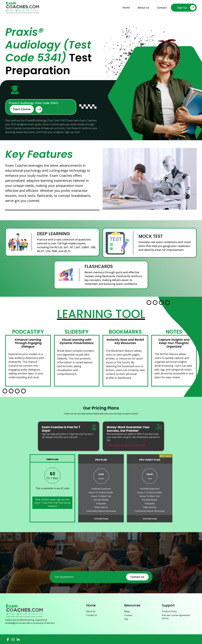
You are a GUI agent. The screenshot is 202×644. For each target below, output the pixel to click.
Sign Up (186, 8)
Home (126, 8)
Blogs (127, 611)
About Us (143, 8)
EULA (128, 445)
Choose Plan (101, 519)
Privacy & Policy (169, 611)
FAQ (126, 619)
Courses (128, 615)
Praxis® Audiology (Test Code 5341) (33, 107)
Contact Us (137, 577)
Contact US (92, 615)
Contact (162, 8)
